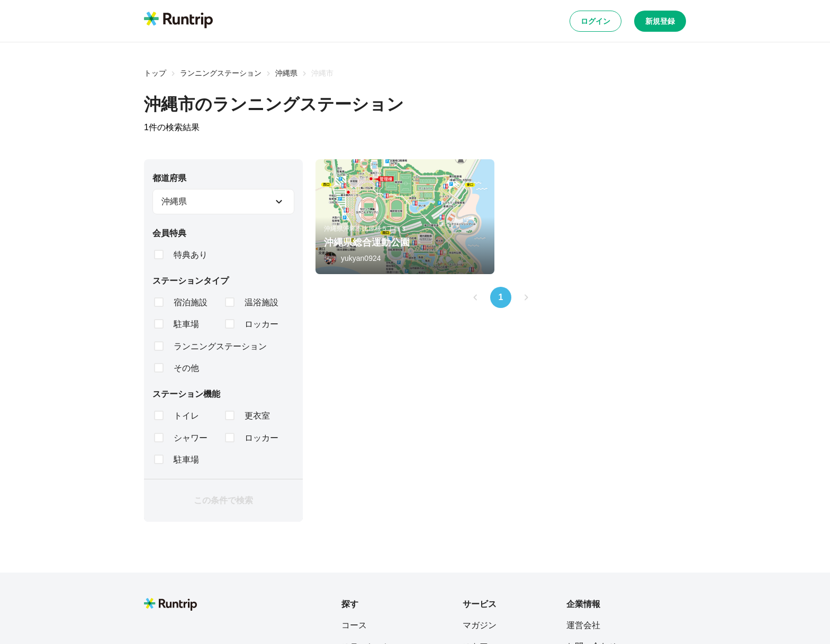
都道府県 (169, 178)
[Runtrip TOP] (178, 21)
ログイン (596, 21)
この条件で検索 (223, 500)
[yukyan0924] (353, 258)
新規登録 (660, 21)
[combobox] (223, 202)
